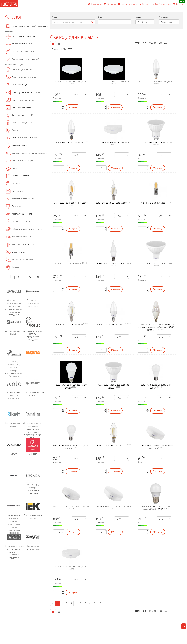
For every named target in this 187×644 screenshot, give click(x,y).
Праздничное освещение (20, 36)
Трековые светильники (19, 237)
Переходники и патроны (20, 100)
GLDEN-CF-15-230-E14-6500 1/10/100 (68, 142)
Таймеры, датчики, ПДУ (19, 115)
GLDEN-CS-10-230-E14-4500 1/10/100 (111, 445)
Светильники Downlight (19, 160)
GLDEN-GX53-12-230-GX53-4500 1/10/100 (71, 82)
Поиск (54, 17)
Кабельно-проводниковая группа (24, 229)
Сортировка (164, 17)
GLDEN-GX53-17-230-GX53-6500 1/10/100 (114, 142)
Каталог (13, 16)
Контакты (145, 4)
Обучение (110, 4)
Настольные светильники (20, 176)
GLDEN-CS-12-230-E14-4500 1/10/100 (68, 324)
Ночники (13, 183)
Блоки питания (16, 252)
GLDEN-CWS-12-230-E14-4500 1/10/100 (111, 203)
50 (155, 43)
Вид (100, 17)
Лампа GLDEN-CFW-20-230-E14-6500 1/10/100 (114, 264)
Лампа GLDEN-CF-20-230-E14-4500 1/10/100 (156, 82)
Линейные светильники (19, 259)
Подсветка (13, 206)
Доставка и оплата (127, 4)
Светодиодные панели (19, 107)
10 (100, 603)
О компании (95, 4)
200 (166, 43)
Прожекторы (15, 191)
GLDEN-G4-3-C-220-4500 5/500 (153, 203)
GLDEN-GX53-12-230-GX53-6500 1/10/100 (114, 82)
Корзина (178, 4)
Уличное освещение (18, 85)
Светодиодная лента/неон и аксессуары (27, 153)
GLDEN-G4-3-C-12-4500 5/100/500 (68, 264)
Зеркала (13, 267)
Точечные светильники (19, 44)
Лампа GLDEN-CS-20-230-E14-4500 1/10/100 (71, 203)
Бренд (138, 17)
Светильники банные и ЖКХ (22, 138)
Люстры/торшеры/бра (19, 214)
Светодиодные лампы (19, 69)
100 (160, 43)
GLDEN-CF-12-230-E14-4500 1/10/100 (111, 324)
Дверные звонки (16, 145)
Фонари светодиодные (19, 122)
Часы (11, 168)
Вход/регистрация (162, 4)
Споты (12, 130)
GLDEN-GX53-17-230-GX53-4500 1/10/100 (71, 567)
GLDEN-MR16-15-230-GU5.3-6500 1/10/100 (156, 264)
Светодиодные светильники (21, 51)
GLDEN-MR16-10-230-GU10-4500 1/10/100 (156, 142)
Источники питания (18, 221)
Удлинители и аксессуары (20, 244)
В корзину (73, 107)
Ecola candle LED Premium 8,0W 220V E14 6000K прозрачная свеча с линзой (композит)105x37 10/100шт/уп (156, 327)
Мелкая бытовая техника (20, 198)
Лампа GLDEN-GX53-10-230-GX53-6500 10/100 (71, 506)
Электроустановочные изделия (23, 92)
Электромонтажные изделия (22, 77)
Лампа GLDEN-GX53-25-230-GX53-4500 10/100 (114, 506)
